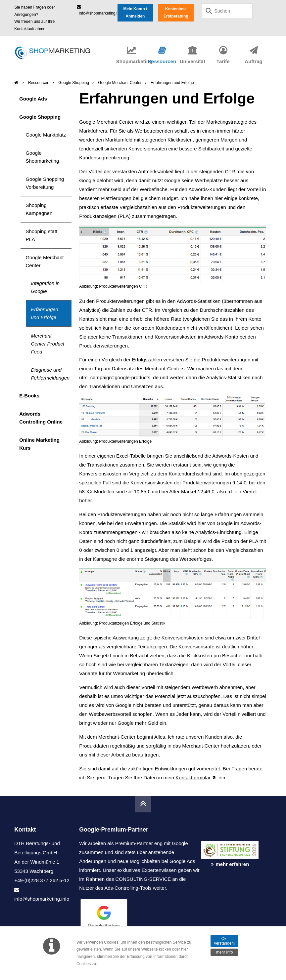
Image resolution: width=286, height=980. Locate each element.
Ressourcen (39, 83)
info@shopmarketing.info (42, 899)
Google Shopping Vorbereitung (45, 183)
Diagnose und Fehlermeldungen (50, 374)
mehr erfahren (232, 864)
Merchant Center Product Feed (48, 344)
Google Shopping (74, 83)
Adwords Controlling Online (41, 418)
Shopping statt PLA (41, 235)
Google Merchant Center (120, 83)
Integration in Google (45, 287)
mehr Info (225, 952)
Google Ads (33, 99)
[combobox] (227, 11)
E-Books (29, 396)
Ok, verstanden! (225, 941)
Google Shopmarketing (42, 157)
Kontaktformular (193, 777)
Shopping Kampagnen (39, 209)
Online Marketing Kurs (39, 444)
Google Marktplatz (46, 135)
